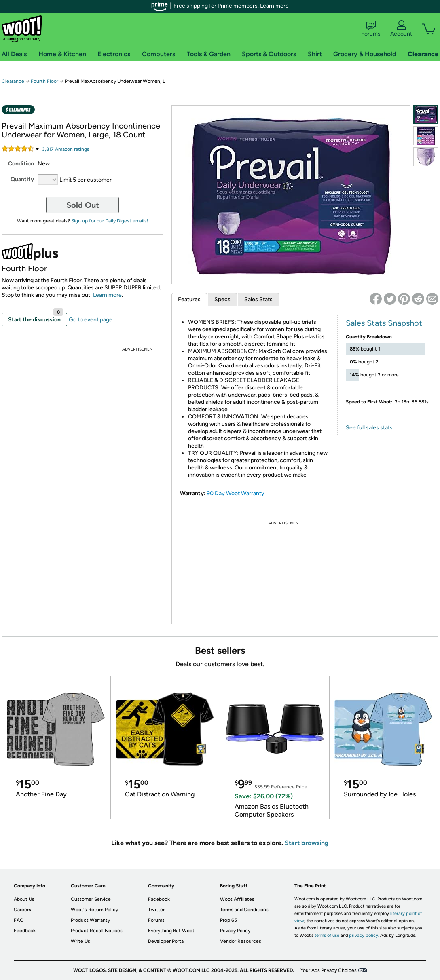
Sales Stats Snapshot (384, 323)
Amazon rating (66, 149)
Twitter (156, 910)
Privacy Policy (235, 931)
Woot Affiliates (237, 899)
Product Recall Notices (97, 931)
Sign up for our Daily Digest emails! (110, 221)
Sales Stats (258, 299)
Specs (222, 299)
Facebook (159, 899)
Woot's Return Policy (94, 910)
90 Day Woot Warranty (236, 493)
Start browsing (307, 843)
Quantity (22, 179)
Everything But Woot (171, 931)
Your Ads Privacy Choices (329, 970)
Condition (21, 164)
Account (401, 29)
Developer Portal (166, 941)
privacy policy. (364, 935)
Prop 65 (228, 920)
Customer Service (91, 899)
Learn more (274, 6)
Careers (22, 910)
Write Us (80, 941)
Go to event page (91, 320)
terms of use (327, 935)
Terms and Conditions (244, 910)
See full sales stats (369, 428)
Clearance (13, 81)
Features (189, 299)
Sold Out (83, 205)
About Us (24, 899)
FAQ (19, 920)
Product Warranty (90, 920)
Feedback (25, 931)
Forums (371, 29)
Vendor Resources (241, 941)
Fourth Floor (44, 81)
